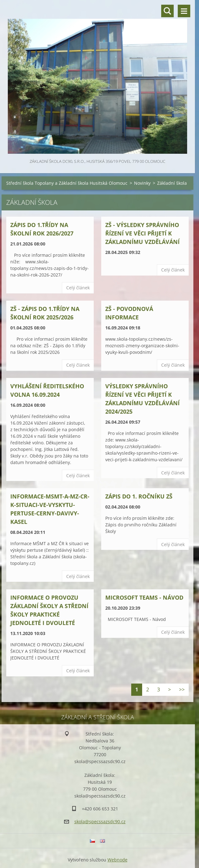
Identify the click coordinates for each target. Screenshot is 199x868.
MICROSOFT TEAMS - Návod (144, 597)
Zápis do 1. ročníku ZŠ (139, 496)
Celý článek (78, 288)
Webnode (117, 860)
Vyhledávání (167, 11)
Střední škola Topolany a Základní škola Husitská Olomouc (67, 183)
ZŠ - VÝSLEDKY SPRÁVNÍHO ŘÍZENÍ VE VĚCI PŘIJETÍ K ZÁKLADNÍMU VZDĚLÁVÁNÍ (142, 233)
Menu (184, 11)
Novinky (142, 183)
